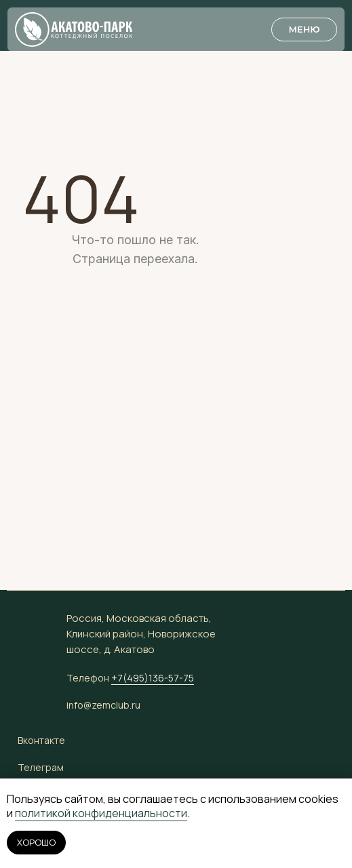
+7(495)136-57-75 (153, 678)
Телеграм (41, 767)
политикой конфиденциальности (101, 813)
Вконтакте (41, 740)
